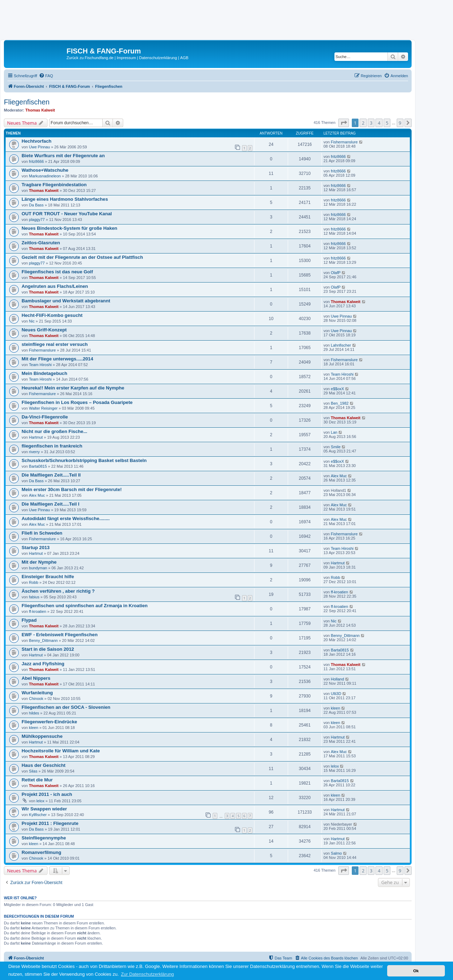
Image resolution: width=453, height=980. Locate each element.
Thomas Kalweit (40, 110)
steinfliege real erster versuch (55, 344)
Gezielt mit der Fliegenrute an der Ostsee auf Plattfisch (82, 257)
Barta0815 (38, 466)
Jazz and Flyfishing (43, 664)
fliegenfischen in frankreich (52, 446)
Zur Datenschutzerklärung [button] (148, 974)
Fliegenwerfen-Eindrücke (49, 722)
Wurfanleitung (37, 693)
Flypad (29, 620)
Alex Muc (339, 476)
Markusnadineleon (45, 176)
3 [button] (371, 123)
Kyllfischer (38, 815)
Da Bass (36, 205)
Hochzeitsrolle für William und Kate (61, 751)
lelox (335, 766)
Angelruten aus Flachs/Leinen (55, 286)
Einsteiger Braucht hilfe (48, 577)
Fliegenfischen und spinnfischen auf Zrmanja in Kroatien (85, 606)
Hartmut (36, 437)
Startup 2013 (36, 548)
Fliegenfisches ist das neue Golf (57, 272)
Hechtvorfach (36, 141)
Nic (32, 321)
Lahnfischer (341, 345)
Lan (334, 432)
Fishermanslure (344, 142)
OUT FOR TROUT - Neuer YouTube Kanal (67, 214)
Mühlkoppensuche (42, 736)
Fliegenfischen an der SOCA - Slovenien (66, 707)
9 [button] (400, 123)
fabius (34, 597)
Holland (337, 679)
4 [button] (379, 123)
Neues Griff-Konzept (44, 330)
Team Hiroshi (40, 365)
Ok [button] (416, 971)
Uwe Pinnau (39, 147)
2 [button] (363, 123)
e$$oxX (337, 389)
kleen (336, 708)
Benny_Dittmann (43, 640)
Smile (336, 447)
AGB (184, 58)
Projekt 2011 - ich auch (47, 794)
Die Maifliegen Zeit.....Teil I (50, 504)
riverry (35, 452)
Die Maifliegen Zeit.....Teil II (51, 475)
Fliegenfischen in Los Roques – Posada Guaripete (77, 402)
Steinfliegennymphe (44, 838)
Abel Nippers (36, 678)
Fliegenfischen (27, 102)
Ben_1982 (340, 403)
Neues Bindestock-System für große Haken (69, 228)
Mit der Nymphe (39, 562)
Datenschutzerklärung (158, 58)
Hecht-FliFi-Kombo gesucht (52, 315)
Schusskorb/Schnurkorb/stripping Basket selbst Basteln (84, 460)
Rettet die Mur (37, 780)
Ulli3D (336, 694)
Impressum (126, 58)
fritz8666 (36, 161)
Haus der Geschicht (44, 765)
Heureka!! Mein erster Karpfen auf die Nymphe (73, 388)
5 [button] (387, 123)
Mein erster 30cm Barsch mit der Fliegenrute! (72, 489)
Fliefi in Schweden (42, 533)
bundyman (38, 568)
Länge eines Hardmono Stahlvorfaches (65, 199)
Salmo (336, 853)
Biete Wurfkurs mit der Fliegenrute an (63, 156)
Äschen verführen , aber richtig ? (58, 591)
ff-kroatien (340, 592)
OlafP (336, 273)
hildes (34, 713)
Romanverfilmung (41, 852)
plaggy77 (37, 220)
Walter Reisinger (43, 408)
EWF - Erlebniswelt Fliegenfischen (60, 635)
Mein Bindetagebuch (44, 373)
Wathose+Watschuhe (45, 170)
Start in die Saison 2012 (48, 649)
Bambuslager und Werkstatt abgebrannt (66, 301)
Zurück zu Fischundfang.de (90, 58)
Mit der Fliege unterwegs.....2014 (57, 359)
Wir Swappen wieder (44, 809)
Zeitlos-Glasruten (41, 243)
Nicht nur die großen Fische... (54, 431)
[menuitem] (46, 76)
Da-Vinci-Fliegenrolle (45, 417)
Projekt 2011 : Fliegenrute (50, 823)
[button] (344, 123)
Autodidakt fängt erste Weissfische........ (66, 519)
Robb (34, 582)
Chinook (36, 699)
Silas (33, 771)
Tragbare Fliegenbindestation (54, 185)
